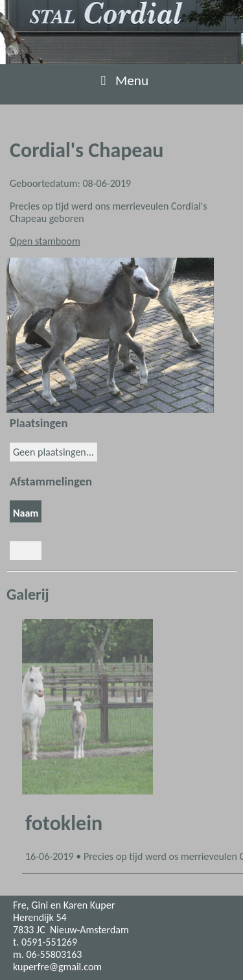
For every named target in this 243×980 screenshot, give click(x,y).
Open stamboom (45, 241)
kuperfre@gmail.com (57, 967)
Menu (122, 80)
